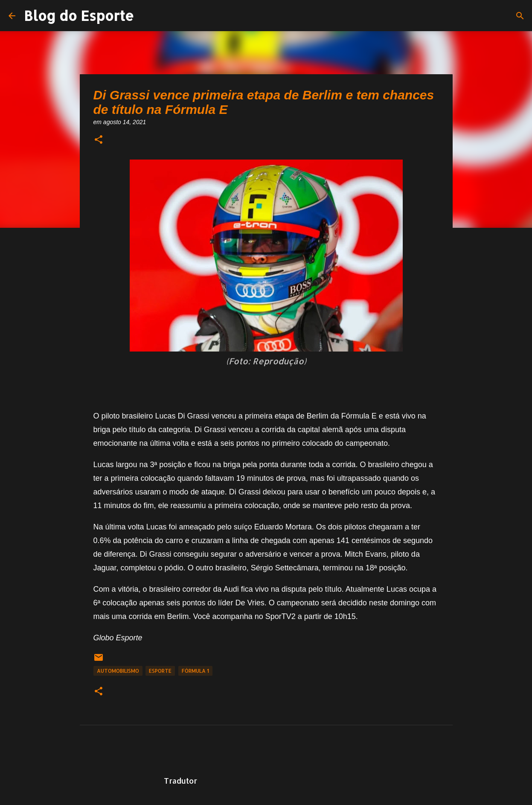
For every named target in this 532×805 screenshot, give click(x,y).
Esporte (160, 671)
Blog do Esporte (79, 16)
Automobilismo (118, 671)
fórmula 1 (195, 671)
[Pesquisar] (520, 16)
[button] (99, 140)
